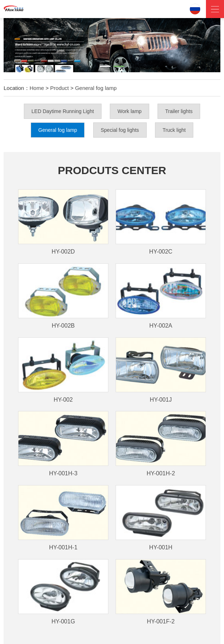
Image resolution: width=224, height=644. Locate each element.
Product (60, 88)
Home (37, 88)
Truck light (174, 130)
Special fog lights (120, 130)
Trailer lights (179, 111)
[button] (105, 66)
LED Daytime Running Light (63, 111)
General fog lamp (96, 88)
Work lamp (130, 111)
